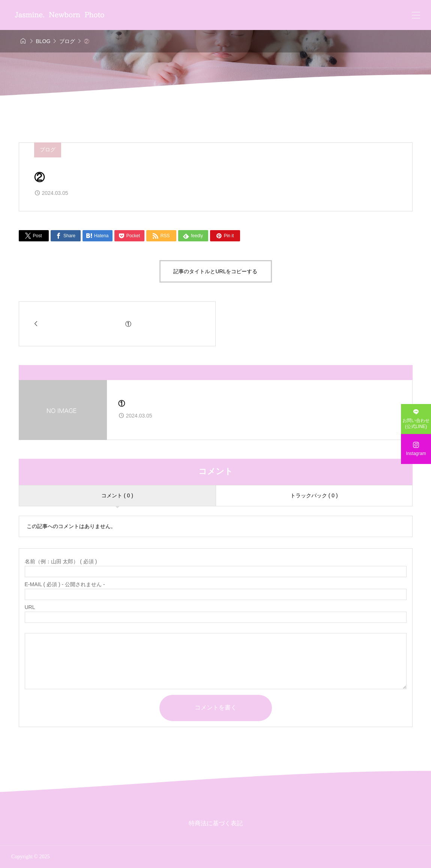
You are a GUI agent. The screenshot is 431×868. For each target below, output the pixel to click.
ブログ (48, 150)
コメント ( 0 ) (117, 495)
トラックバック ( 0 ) (314, 495)
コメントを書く (216, 707)
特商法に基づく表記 (216, 823)
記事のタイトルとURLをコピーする (215, 271)
